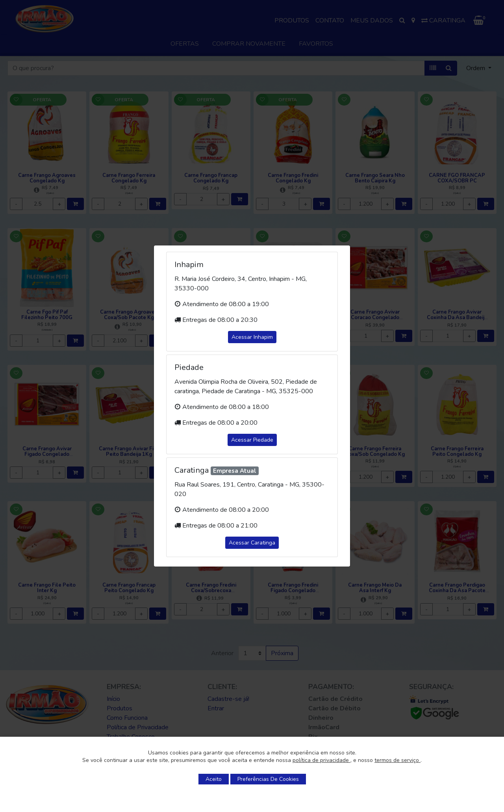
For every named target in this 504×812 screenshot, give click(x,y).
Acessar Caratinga (252, 543)
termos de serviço (397, 760)
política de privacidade (321, 760)
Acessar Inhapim (252, 337)
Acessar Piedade (252, 440)
